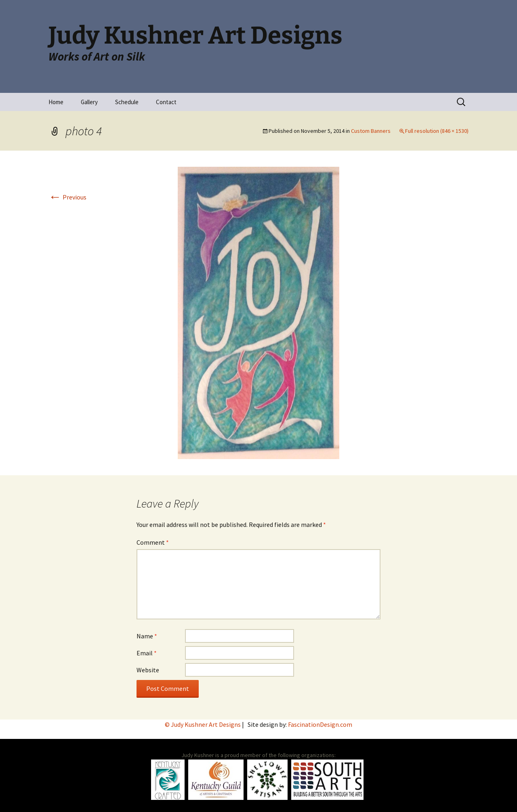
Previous (67, 197)
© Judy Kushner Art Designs (203, 724)
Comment (153, 542)
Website (148, 670)
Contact (166, 102)
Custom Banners (371, 131)
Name (147, 636)
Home (56, 102)
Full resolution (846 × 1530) (437, 131)
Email (147, 653)
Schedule (127, 102)
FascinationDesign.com (320, 724)
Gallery (89, 102)
